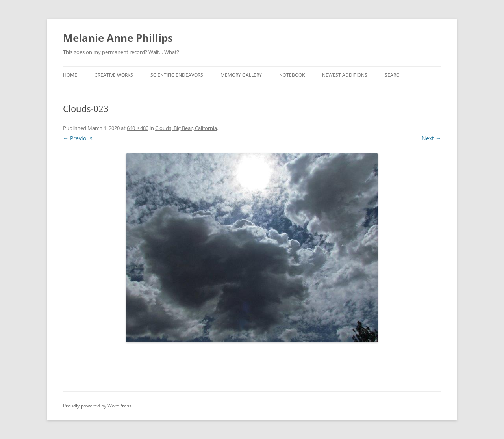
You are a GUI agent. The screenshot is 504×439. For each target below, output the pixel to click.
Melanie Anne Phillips (118, 38)
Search (394, 75)
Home (70, 75)
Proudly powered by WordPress (97, 406)
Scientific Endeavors (177, 75)
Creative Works (114, 75)
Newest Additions (345, 75)
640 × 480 (138, 128)
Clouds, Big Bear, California (186, 128)
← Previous (78, 138)
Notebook (292, 75)
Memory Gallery (241, 75)
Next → (431, 138)
